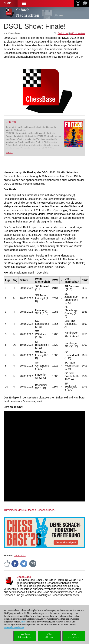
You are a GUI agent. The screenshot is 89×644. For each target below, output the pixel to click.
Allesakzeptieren (74, 636)
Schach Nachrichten (28, 13)
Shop (7, 3)
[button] (24, 3)
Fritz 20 (11, 122)
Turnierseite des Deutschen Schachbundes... (30, 510)
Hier (23, 622)
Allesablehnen (49, 636)
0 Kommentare (78, 33)
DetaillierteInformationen (25, 636)
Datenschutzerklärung (14, 627)
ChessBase (24, 577)
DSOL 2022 (20, 556)
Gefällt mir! (63, 33)
